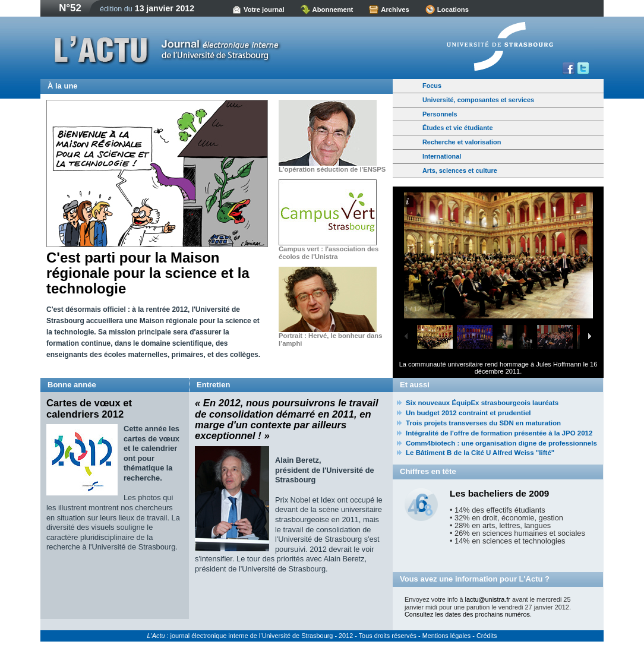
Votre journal (264, 10)
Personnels (440, 114)
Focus (432, 86)
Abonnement (333, 10)
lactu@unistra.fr (488, 599)
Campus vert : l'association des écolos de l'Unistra (329, 252)
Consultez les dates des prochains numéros (467, 614)
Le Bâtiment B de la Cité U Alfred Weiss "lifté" (480, 453)
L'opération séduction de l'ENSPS (332, 169)
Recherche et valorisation (462, 142)
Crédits (487, 636)
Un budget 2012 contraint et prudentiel (468, 413)
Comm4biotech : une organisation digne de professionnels (501, 443)
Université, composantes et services (478, 100)
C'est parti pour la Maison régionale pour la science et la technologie (148, 273)
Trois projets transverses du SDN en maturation (483, 423)
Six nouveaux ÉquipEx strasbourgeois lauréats (482, 403)
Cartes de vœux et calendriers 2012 (89, 408)
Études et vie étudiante (457, 128)
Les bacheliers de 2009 (499, 493)
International (442, 156)
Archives (395, 10)
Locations (453, 10)
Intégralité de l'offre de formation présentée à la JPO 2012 (499, 433)
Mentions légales (447, 636)
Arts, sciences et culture (460, 170)
